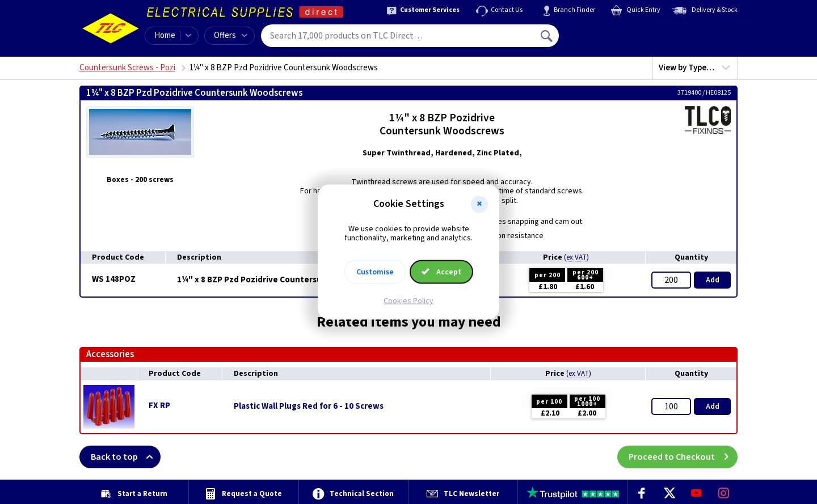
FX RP (159, 406)
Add (713, 280)
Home (165, 35)
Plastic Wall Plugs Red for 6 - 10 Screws (309, 406)
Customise (375, 272)
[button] (479, 204)
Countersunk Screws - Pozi (127, 68)
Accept (441, 272)
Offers (231, 35)
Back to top (126, 457)
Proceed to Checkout (683, 457)
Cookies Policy (408, 301)
